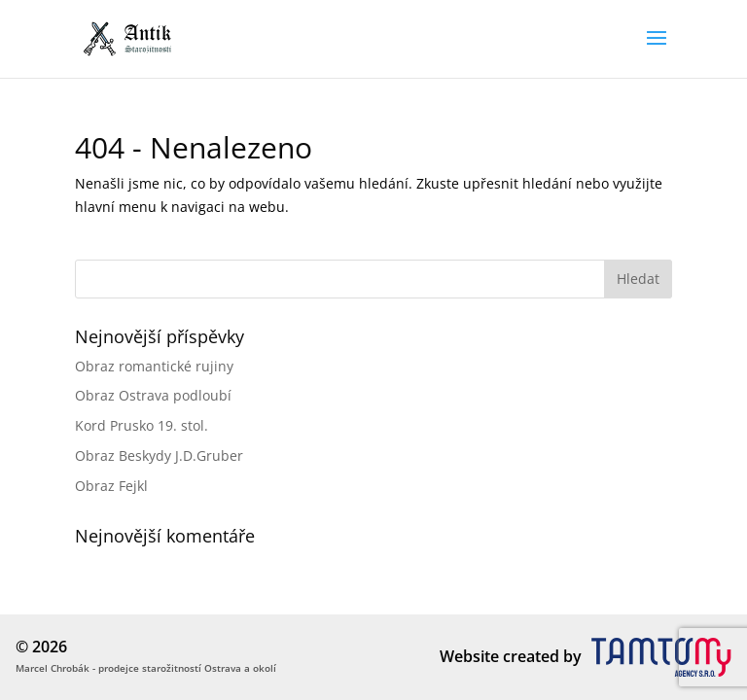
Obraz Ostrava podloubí (153, 395)
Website (469, 656)
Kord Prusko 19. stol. (142, 425)
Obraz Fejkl (111, 486)
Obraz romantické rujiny (154, 366)
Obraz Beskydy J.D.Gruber (159, 455)
